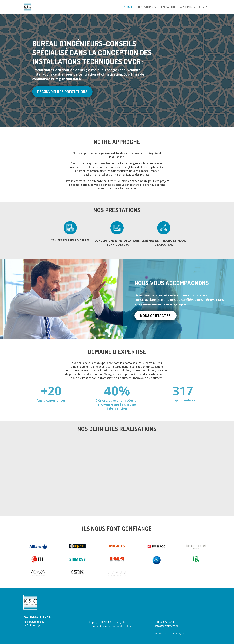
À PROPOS (186, 7)
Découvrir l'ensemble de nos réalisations (117, 514)
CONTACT (205, 7)
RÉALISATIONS (168, 7)
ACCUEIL (128, 7)
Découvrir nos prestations (62, 92)
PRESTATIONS (145, 7)
